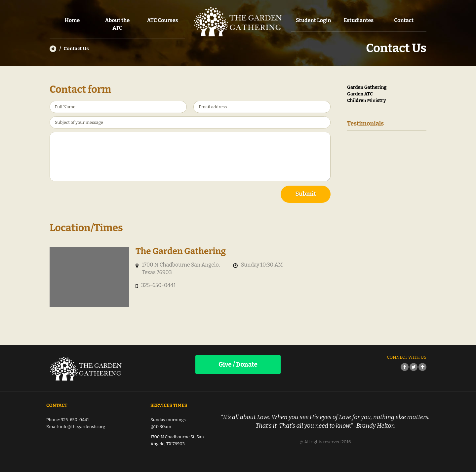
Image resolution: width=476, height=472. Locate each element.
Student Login (313, 20)
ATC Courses (163, 20)
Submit (306, 194)
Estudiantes (359, 20)
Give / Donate (238, 364)
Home (72, 20)
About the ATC (118, 24)
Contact (404, 20)
